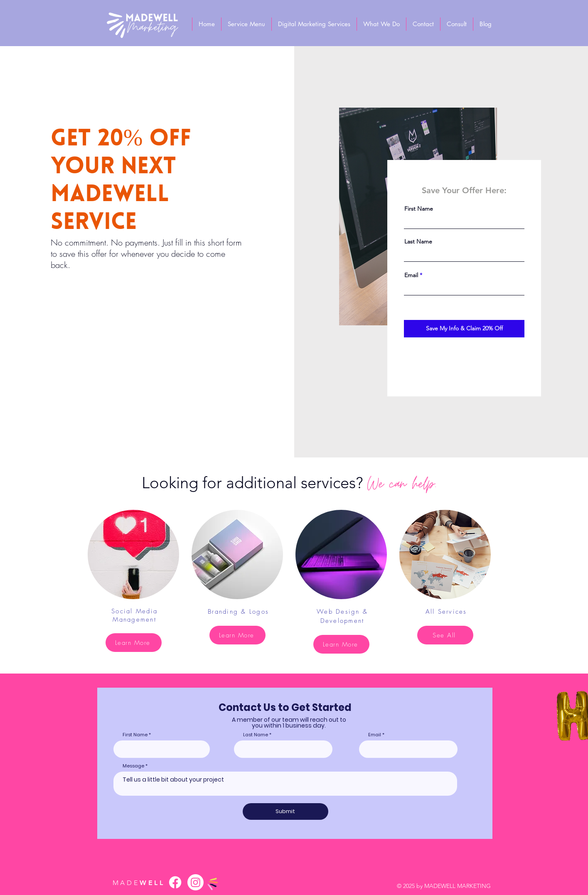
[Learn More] (134, 643)
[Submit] (285, 811)
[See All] (445, 635)
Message (133, 766)
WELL (139, 883)
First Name (419, 209)
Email (411, 275)
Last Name (418, 241)
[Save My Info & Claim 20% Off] (464, 329)
